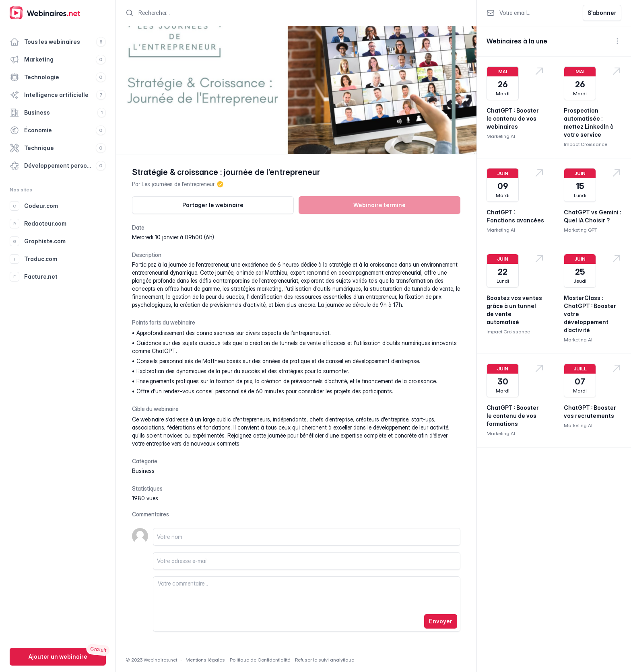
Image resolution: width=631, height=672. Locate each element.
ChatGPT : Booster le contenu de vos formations (513, 416)
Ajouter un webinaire (58, 657)
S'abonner (602, 13)
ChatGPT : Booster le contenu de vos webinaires (513, 118)
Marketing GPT (580, 230)
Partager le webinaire (213, 205)
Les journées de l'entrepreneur (178, 184)
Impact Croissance (586, 144)
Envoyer (441, 621)
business (143, 471)
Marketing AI (501, 136)
